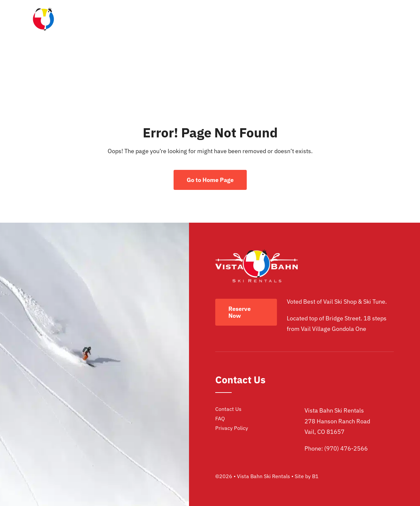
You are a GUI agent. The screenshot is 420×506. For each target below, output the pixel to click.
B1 (315, 476)
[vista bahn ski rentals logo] (43, 10)
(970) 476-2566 (346, 448)
